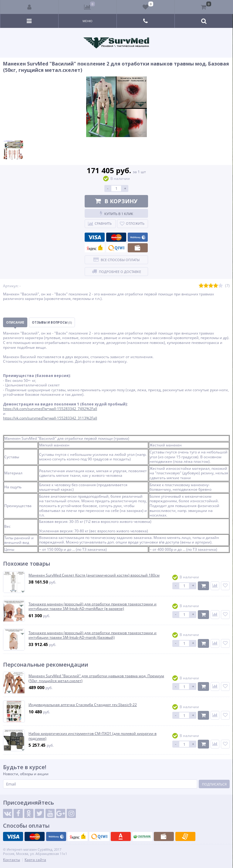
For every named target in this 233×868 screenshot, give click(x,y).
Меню (88, 21)
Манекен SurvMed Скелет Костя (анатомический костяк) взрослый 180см (94, 575)
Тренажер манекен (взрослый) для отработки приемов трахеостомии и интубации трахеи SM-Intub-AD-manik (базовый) (93, 635)
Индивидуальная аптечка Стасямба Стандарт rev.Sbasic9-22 (83, 705)
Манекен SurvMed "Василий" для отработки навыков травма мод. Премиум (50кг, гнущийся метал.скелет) (96, 678)
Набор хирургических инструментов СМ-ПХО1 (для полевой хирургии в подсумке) (93, 736)
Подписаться (214, 784)
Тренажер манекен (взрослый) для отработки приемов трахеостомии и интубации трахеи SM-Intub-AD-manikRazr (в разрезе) (93, 606)
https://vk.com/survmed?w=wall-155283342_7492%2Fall (50, 409)
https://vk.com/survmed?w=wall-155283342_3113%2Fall (50, 418)
